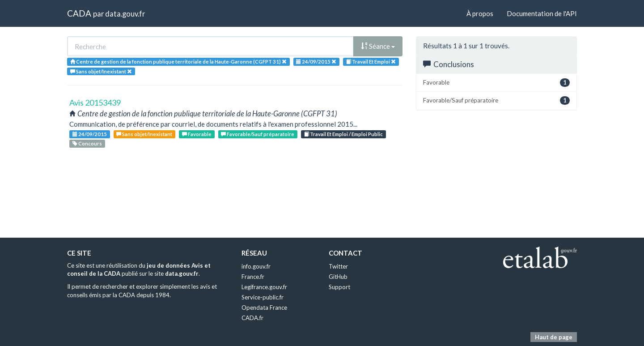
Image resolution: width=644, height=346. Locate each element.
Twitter (338, 266)
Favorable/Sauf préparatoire (258, 134)
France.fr (253, 277)
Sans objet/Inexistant (144, 134)
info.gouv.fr (256, 266)
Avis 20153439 (95, 103)
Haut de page (554, 337)
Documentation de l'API (542, 13)
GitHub (338, 277)
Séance (378, 46)
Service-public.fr (263, 297)
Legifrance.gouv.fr (264, 287)
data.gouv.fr (125, 14)
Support (339, 287)
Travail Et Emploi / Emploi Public (343, 134)
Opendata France (264, 308)
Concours (87, 143)
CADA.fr (252, 318)
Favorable (197, 134)
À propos (480, 13)
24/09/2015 (90, 134)
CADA (79, 13)
